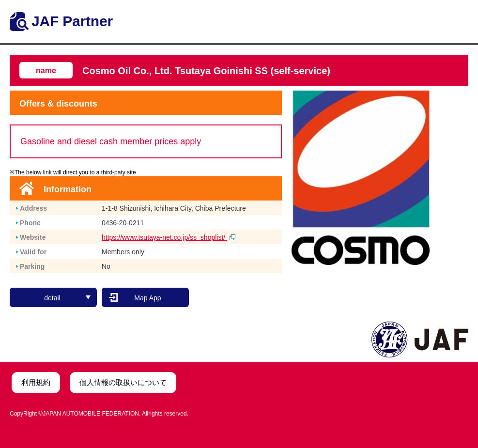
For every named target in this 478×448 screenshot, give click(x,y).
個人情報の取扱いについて (123, 382)
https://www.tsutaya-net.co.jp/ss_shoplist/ (169, 237)
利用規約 (36, 382)
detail (67, 298)
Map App (147, 298)
